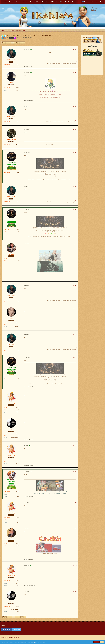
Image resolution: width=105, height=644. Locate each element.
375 (16, 43)
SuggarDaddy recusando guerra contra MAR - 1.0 (50, 92)
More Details (97, 642)
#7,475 (75, 445)
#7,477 (75, 503)
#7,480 (75, 592)
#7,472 (75, 357)
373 (10, 43)
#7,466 (75, 187)
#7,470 (75, 308)
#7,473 (75, 393)
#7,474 (75, 419)
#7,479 (75, 566)
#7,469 (75, 285)
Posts (5, 66)
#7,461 (75, 50)
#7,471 (75, 334)
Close (102, 642)
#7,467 (75, 210)
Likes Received (7, 65)
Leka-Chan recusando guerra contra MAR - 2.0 (50, 93)
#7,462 (75, 73)
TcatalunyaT (21, 38)
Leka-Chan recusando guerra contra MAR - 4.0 (50, 96)
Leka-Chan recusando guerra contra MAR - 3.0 (50, 95)
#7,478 (75, 529)
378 (21, 43)
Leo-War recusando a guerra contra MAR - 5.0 (50, 98)
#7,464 (75, 129)
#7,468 (75, 244)
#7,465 (75, 152)
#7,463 (75, 107)
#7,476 (75, 472)
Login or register (94, 2)
